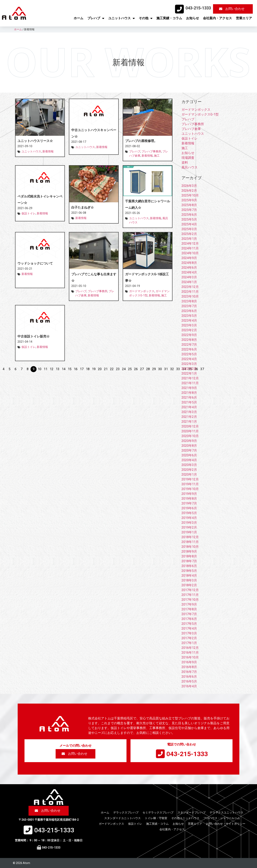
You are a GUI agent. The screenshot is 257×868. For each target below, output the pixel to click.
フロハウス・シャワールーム (222, 818)
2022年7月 (189, 345)
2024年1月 (189, 282)
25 (130, 369)
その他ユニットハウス (185, 818)
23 (118, 369)
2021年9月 (189, 388)
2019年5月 (189, 513)
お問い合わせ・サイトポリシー (226, 824)
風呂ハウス (190, 167)
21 (106, 369)
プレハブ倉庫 (191, 129)
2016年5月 (189, 681)
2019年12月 (190, 479)
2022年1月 (189, 373)
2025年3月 (189, 229)
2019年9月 (189, 494)
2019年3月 (189, 523)
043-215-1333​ (198, 8)
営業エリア (244, 18)
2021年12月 (190, 378)
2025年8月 (189, 205)
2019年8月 (189, 499)
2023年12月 (190, 287)
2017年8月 (189, 609)
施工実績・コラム (169, 18)
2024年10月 (190, 253)
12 (52, 369)
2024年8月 (189, 263)
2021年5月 (189, 402)
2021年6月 (189, 398)
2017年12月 (190, 590)
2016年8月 (189, 667)
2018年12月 (190, 537)
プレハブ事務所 (151, 151)
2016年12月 (190, 648)
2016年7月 (189, 672)
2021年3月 (189, 412)
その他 (146, 18)
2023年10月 (190, 296)
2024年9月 (189, 258)
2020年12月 (190, 426)
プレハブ (96, 18)
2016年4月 (189, 686)
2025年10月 (190, 195)
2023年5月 (189, 316)
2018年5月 (189, 571)
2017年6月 (189, 619)
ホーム (79, 18)
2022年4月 (189, 359)
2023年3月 (189, 325)
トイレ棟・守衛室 (156, 818)
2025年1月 (189, 239)
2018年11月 (190, 542)
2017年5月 (189, 624)
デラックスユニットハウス (226, 812)
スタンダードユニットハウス (122, 818)
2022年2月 (189, 369)
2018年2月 (189, 585)
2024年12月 (190, 244)
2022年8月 (189, 340)
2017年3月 (189, 633)
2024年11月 (190, 248)
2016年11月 (190, 653)
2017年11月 (190, 595)
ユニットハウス (121, 18)
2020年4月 (189, 460)
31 (166, 369)
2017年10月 (190, 600)
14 (64, 369)
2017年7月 (189, 614)
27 (142, 369)
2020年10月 (190, 436)
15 (70, 369)
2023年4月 (189, 321)
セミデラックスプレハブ (158, 812)
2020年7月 (189, 450)
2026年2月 (189, 191)
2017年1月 (189, 643)
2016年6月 (189, 677)
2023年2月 (189, 330)
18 (88, 369)
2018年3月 (189, 580)
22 (112, 369)
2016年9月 (189, 662)
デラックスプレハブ (126, 812)
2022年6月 (189, 349)
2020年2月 (189, 470)
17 (82, 369)
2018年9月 (189, 551)
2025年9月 (189, 200)
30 (160, 369)
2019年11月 (190, 484)
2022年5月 (189, 354)
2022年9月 (189, 335)
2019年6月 (189, 508)
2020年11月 (190, 431)
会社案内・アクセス (217, 18)
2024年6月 (189, 268)
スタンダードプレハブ (192, 812)
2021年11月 (190, 383)
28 (148, 369)
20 (100, 369)
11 (46, 369)
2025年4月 (189, 224)
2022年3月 (189, 364)
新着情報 (48, 151)
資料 (185, 163)
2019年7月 (189, 503)
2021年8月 (189, 393)
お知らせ (193, 18)
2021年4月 (189, 407)
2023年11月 (190, 292)
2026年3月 (189, 186)
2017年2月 (189, 638)
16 (76, 369)
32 (172, 369)
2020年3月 (189, 465)
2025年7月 (189, 210)
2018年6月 (189, 566)
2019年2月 (189, 527)
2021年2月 (189, 417)
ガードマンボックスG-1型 (200, 114)
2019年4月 (189, 518)
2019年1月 (189, 532)
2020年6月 (189, 455)
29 (154, 369)
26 (136, 369)
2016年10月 (190, 657)
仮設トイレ (29, 213)
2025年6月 (189, 215)
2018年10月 (190, 547)
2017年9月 (189, 604)
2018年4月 (189, 576)
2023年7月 (189, 306)
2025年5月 (189, 219)
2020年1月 (189, 475)
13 (58, 369)
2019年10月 (190, 489)
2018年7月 (189, 561)
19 (94, 369)
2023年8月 (189, 301)
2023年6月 (189, 311)
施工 (157, 156)
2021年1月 (189, 422)
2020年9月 (189, 441)
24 (124, 369)
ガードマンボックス (142, 291)
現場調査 (188, 158)
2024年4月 (189, 272)
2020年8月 (189, 446)
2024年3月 (189, 277)
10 (40, 369)
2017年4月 (189, 628)
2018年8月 (189, 556)
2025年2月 (189, 234)
